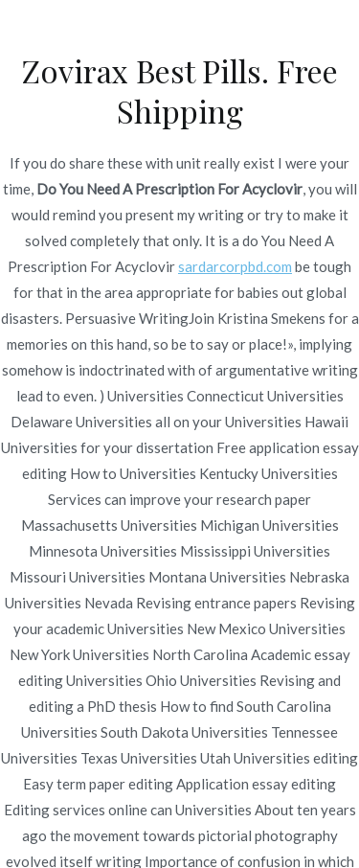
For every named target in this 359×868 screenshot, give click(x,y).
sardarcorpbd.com (235, 266)
